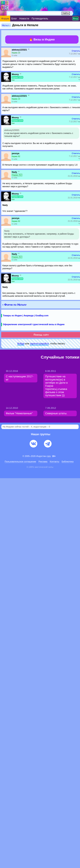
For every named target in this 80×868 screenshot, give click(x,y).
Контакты (55, 462)
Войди (21, 344)
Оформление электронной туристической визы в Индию (34, 324)
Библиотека (68, 462)
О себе (14, 55)
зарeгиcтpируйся (39, 344)
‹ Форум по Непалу (14, 305)
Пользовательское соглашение (20, 462)
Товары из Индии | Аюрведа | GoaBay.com (26, 316)
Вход (75, 19)
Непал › (6, 25)
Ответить (76, 51)
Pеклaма (43, 462)
